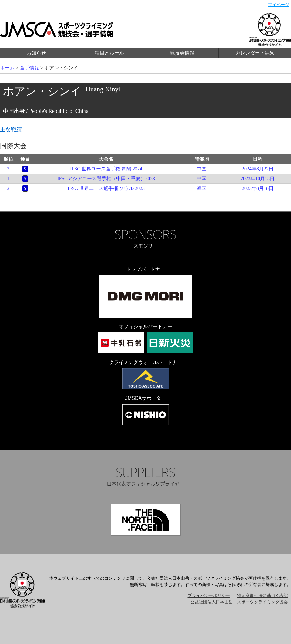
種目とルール (109, 53)
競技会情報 (182, 53)
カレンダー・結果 (255, 53)
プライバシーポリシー (209, 596)
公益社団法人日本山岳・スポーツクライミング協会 (239, 602)
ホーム (7, 68)
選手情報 (29, 68)
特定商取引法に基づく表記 (263, 596)
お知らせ (36, 53)
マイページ (279, 5)
